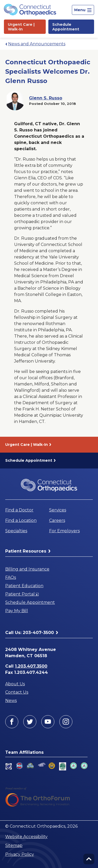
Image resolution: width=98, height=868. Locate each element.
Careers (57, 520)
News (11, 701)
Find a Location (21, 520)
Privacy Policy (20, 854)
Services (58, 510)
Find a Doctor (19, 510)
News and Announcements (37, 44)
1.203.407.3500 (31, 666)
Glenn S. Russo (46, 98)
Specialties (16, 531)
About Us (15, 684)
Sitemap (14, 845)
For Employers (64, 531)
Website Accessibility (26, 837)
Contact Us (17, 692)
